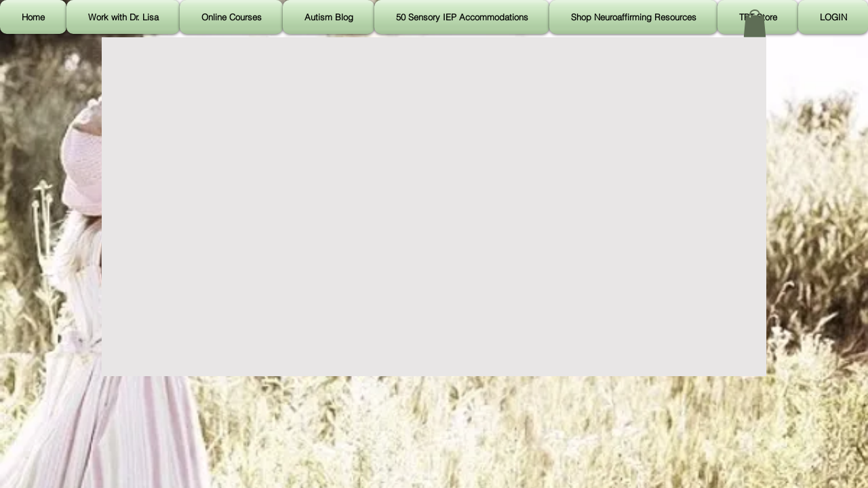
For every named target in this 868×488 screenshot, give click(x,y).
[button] (755, 23)
